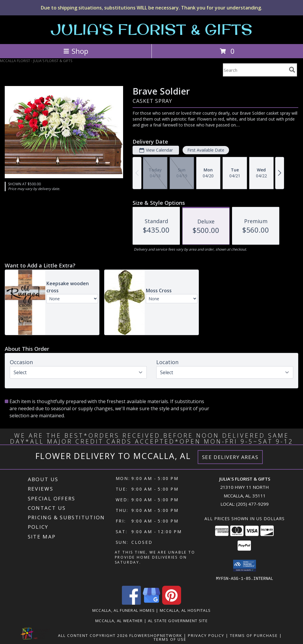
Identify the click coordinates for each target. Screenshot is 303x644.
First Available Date (206, 150)
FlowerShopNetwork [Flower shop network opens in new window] (156, 635)
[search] (292, 70)
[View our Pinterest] (172, 603)
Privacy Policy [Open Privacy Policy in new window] (206, 635)
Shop (76, 51)
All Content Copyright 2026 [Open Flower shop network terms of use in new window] (93, 635)
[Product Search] (255, 70)
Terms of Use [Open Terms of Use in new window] (170, 639)
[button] (245, 566)
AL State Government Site (178, 620)
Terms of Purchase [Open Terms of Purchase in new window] (254, 635)
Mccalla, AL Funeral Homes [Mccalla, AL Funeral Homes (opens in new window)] (124, 610)
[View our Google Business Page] (151, 603)
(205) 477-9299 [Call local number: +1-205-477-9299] (252, 504)
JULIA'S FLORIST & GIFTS (151, 29)
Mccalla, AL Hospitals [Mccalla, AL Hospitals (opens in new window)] (185, 610)
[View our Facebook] (131, 603)
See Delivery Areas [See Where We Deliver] (230, 457)
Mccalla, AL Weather (119, 620)
